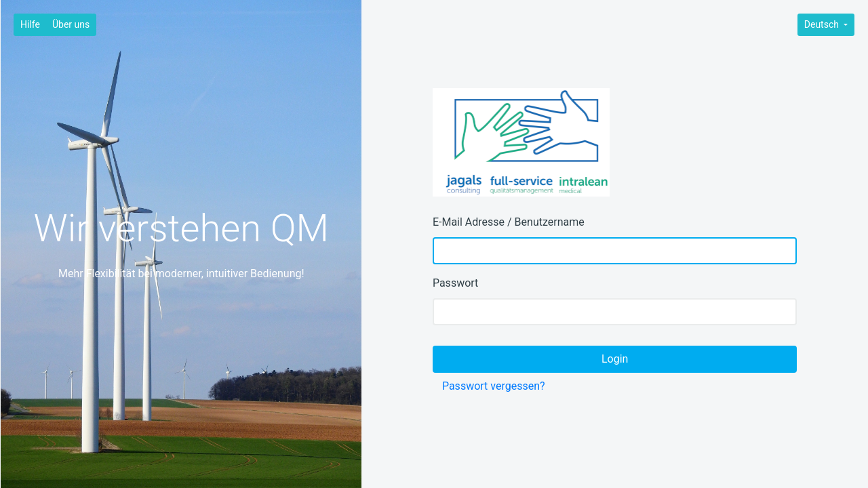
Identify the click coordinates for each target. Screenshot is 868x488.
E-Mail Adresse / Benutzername (509, 222)
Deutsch (823, 24)
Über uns (71, 24)
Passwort (455, 283)
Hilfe (30, 24)
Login (615, 359)
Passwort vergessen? (494, 386)
